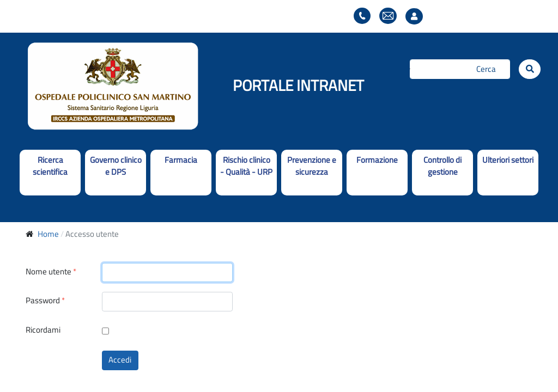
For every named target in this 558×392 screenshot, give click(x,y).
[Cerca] (460, 69)
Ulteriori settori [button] (508, 160)
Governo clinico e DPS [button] (116, 166)
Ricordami (43, 330)
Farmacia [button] (181, 160)
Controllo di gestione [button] (442, 166)
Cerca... (410, 69)
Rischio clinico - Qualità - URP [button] (246, 166)
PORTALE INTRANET (298, 85)
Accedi (120, 360)
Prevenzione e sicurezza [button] (312, 166)
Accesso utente (417, 17)
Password (45, 301)
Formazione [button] (377, 160)
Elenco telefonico (362, 16)
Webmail (388, 16)
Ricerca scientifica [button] (50, 166)
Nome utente (51, 272)
